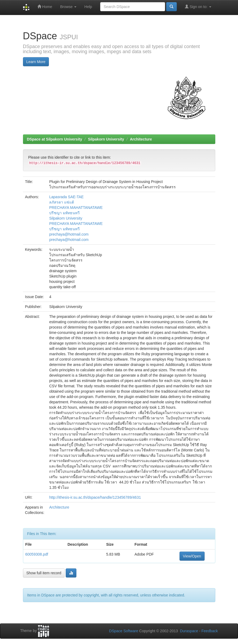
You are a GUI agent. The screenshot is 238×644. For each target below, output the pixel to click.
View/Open (192, 556)
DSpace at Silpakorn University (55, 139)
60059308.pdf (37, 554)
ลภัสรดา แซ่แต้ (62, 202)
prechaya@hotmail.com (69, 234)
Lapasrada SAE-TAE (66, 197)
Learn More (36, 62)
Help (88, 7)
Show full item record (44, 573)
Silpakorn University (106, 139)
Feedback (210, 631)
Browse (68, 7)
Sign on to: (198, 7)
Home (45, 7)
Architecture (141, 139)
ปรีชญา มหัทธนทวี (64, 213)
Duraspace (189, 631)
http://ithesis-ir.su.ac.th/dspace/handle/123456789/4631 (95, 497)
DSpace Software (124, 631)
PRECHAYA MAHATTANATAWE (76, 208)
